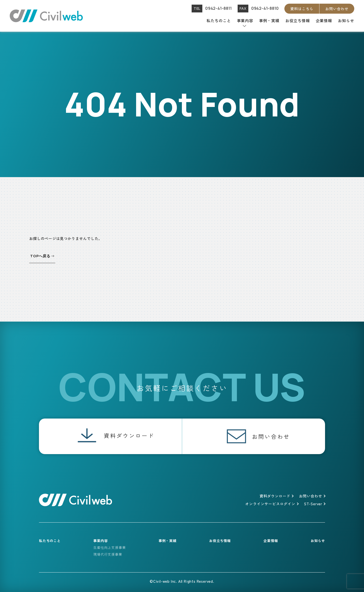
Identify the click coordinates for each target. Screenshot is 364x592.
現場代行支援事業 (108, 554)
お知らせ (346, 20)
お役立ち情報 (298, 20)
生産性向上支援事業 (109, 547)
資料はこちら (302, 9)
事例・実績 (269, 20)
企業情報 (324, 20)
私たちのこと (219, 20)
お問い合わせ (337, 9)
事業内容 (245, 20)
